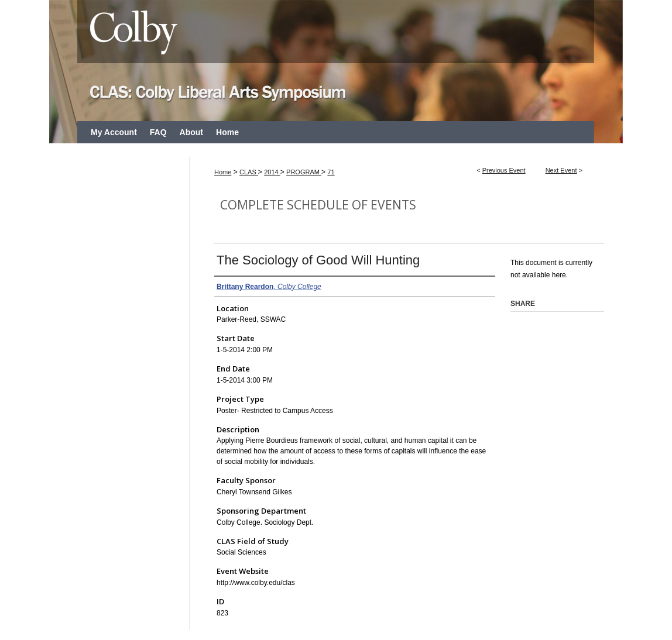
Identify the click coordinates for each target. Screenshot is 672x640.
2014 (272, 172)
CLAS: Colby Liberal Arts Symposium (336, 61)
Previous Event (504, 170)
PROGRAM (304, 172)
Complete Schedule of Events (318, 205)
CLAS (249, 172)
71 (331, 172)
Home (223, 172)
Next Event (561, 170)
